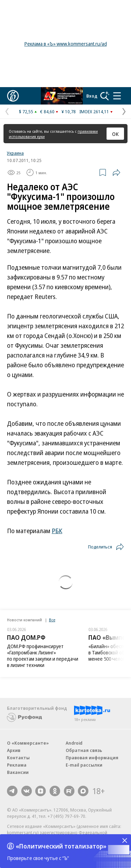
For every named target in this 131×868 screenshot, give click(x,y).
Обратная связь (84, 750)
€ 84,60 (47, 112)
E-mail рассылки (84, 765)
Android (74, 743)
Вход (92, 96)
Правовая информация (92, 758)
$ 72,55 (26, 112)
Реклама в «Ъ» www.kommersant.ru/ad (66, 44)
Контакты (18, 758)
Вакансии (18, 772)
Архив (14, 750)
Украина (15, 153)
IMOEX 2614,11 (94, 112)
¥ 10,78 (69, 112)
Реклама (17, 765)
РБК (57, 531)
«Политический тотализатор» (61, 846)
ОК (115, 134)
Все (52, 620)
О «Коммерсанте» (28, 743)
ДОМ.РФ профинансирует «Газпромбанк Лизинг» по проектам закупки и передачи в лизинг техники (43, 656)
